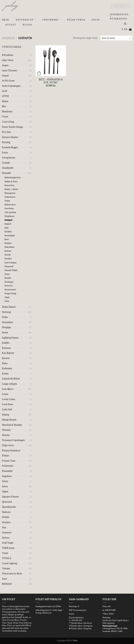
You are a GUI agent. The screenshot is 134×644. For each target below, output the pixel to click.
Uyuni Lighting (10, 563)
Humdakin (7, 322)
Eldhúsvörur (10, 205)
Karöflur (8, 232)
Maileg (5, 415)
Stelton (6, 538)
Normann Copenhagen (13, 440)
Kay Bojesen (8, 353)
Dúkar (7, 201)
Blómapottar (10, 193)
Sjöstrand (7, 502)
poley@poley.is (76, 618)
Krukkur (8, 259)
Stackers (6, 522)
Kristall (8, 255)
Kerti (7, 239)
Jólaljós (6, 343)
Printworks (8, 466)
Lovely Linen (9, 399)
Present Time (9, 461)
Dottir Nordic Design (12, 127)
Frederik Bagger (10, 147)
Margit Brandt (9, 420)
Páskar (5, 456)
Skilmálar (107, 618)
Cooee (5, 117)
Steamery (7, 533)
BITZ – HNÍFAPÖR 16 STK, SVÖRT (51, 81)
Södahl (6, 517)
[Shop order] (116, 38)
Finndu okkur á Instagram (81, 626)
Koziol (5, 374)
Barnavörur (10, 185)
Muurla (6, 435)
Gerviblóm (9, 208)
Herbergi (6, 312)
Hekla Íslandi (9, 307)
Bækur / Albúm (11, 189)
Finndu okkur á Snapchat (80, 628)
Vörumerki (51, 20)
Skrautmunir (10, 290)
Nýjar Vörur (76, 20)
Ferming (6, 142)
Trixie (5, 553)
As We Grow (8, 81)
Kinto (5, 363)
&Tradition (8, 55)
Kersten (6, 358)
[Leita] (125, 24)
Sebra (5, 486)
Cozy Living (8, 122)
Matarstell (9, 266)
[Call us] (128, 6)
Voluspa (6, 568)
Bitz (4, 106)
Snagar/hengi (10, 293)
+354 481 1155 (76, 620)
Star (4, 527)
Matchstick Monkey (12, 425)
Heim (6, 20)
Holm (5, 317)
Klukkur (8, 243)
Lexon (5, 394)
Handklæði (8, 168)
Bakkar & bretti (11, 181)
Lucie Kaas (7, 404)
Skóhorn (6, 512)
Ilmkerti (8, 224)
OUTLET (11, 25)
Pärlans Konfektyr (11, 451)
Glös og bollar (10, 212)
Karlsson (6, 348)
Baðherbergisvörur (13, 177)
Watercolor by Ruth (12, 574)
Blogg (28, 25)
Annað (5, 76)
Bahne (5, 101)
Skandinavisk (9, 507)
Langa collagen (9, 384)
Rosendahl (7, 471)
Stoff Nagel (8, 543)
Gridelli (6, 163)
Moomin (6, 430)
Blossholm (7, 111)
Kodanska (7, 368)
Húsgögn (6, 327)
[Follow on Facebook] (113, 6)
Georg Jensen (9, 158)
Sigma (5, 491)
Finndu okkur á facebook (80, 623)
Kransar (8, 251)
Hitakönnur (10, 216)
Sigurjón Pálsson (10, 497)
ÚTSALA (7, 558)
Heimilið (8, 38)
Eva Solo (6, 132)
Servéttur (9, 286)
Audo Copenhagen (11, 86)
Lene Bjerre (8, 389)
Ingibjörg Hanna (10, 338)
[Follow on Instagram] (118, 6)
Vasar (7, 301)
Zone (5, 579)
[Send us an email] (123, 6)
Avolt (5, 91)
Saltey (5, 481)
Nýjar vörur (8, 445)
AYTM (5, 96)
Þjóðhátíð (7, 584)
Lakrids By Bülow (11, 379)
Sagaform (7, 476)
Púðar (7, 274)
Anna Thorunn (9, 70)
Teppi (7, 297)
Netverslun (26, 20)
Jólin (96, 20)
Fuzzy (5, 153)
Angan (5, 65)
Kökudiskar (9, 247)
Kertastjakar (10, 235)
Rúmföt (8, 278)
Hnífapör (8, 220)
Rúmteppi (9, 282)
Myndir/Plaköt (11, 270)
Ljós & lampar (11, 263)
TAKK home (8, 548)
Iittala (5, 332)
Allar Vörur (8, 60)
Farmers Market (10, 137)
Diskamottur (10, 197)
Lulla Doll (7, 409)
